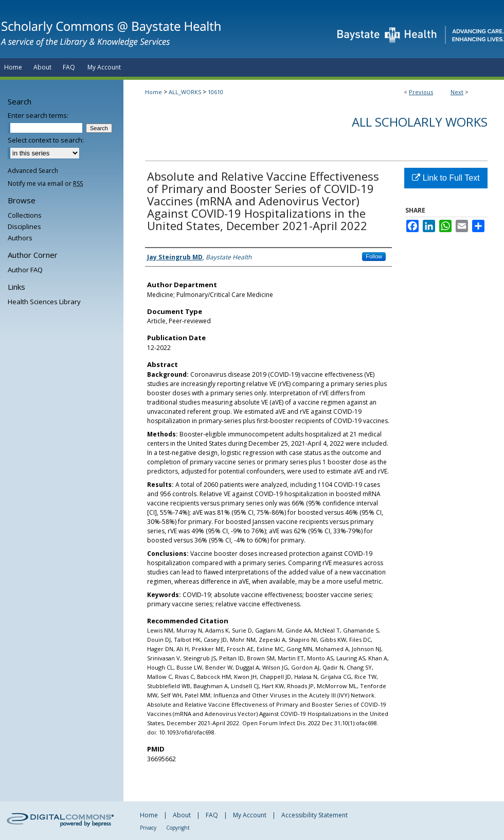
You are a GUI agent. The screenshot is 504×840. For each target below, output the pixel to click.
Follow (374, 256)
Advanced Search (33, 171)
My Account (250, 815)
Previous (421, 92)
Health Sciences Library (44, 302)
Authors (20, 238)
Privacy (148, 828)
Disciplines (24, 226)
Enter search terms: (38, 115)
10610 (215, 92)
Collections (25, 215)
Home (154, 92)
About (182, 815)
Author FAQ (25, 270)
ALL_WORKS (185, 92)
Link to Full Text (446, 178)
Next (457, 92)
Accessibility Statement (314, 815)
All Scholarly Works (420, 122)
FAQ (212, 815)
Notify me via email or (45, 183)
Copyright (178, 828)
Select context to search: (46, 140)
